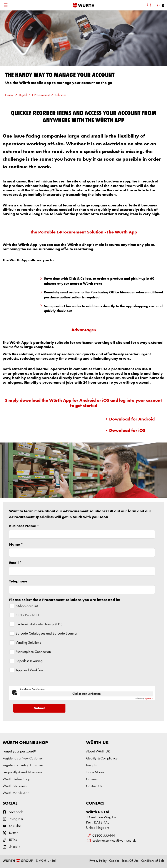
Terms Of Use (130, 861)
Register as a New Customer (23, 758)
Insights (91, 765)
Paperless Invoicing (29, 661)
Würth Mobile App (16, 793)
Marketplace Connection (33, 652)
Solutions (60, 95)
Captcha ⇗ (144, 699)
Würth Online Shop (16, 779)
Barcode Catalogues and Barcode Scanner (47, 634)
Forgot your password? (19, 751)
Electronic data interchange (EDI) (39, 624)
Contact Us (94, 786)
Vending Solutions (28, 643)
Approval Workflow (30, 670)
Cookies (114, 861)
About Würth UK (98, 751)
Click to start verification (86, 694)
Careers (92, 779)
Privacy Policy (98, 861)
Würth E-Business (15, 786)
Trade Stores (95, 772)
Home (9, 95)
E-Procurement (41, 95)
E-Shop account (27, 606)
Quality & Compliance (102, 758)
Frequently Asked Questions (22, 772)
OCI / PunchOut (27, 615)
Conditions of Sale (153, 861)
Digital (23, 95)
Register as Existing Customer (23, 765)
